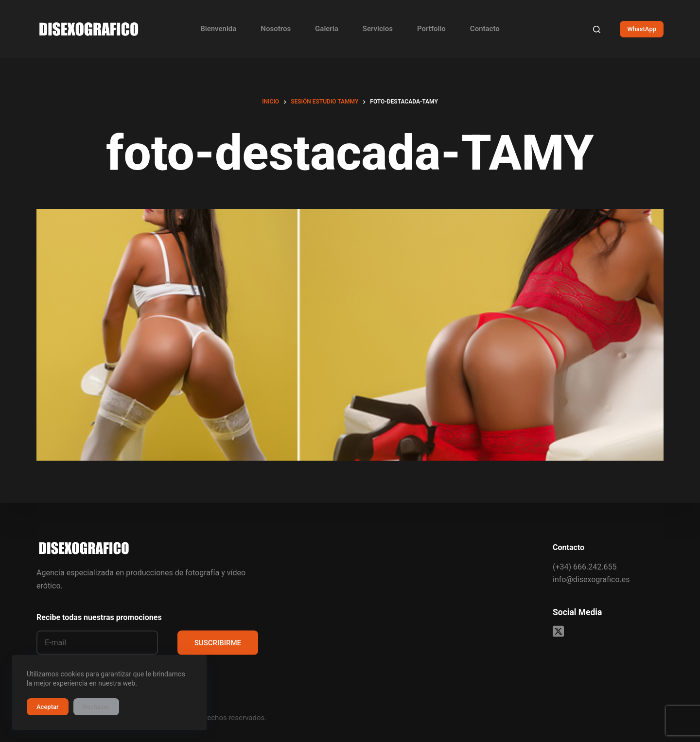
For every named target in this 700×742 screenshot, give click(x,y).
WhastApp (642, 29)
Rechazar (96, 707)
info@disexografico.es (591, 579)
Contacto (485, 29)
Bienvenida (218, 29)
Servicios (378, 29)
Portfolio (431, 29)
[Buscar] (597, 29)
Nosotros (276, 29)
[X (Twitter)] (558, 631)
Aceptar (48, 707)
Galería (327, 29)
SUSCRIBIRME (218, 642)
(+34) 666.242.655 (585, 566)
